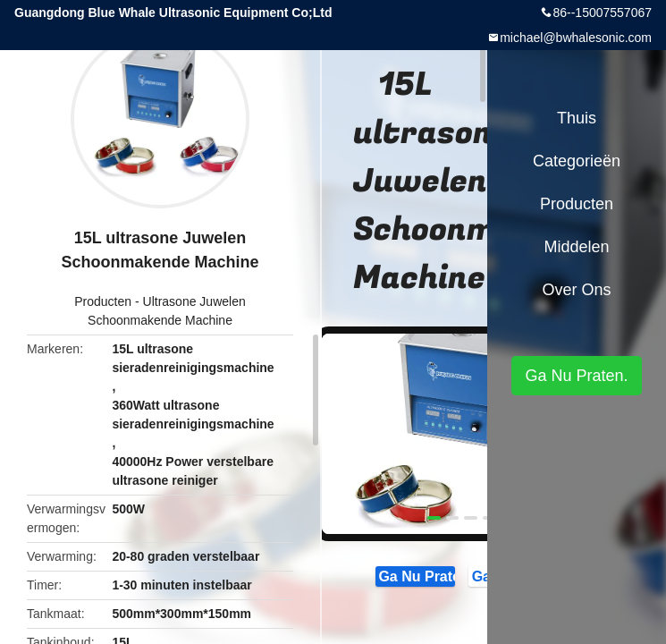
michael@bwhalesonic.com (576, 38)
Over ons (576, 290)
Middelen (576, 247)
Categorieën (577, 161)
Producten (103, 301)
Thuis (577, 118)
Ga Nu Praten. (415, 575)
